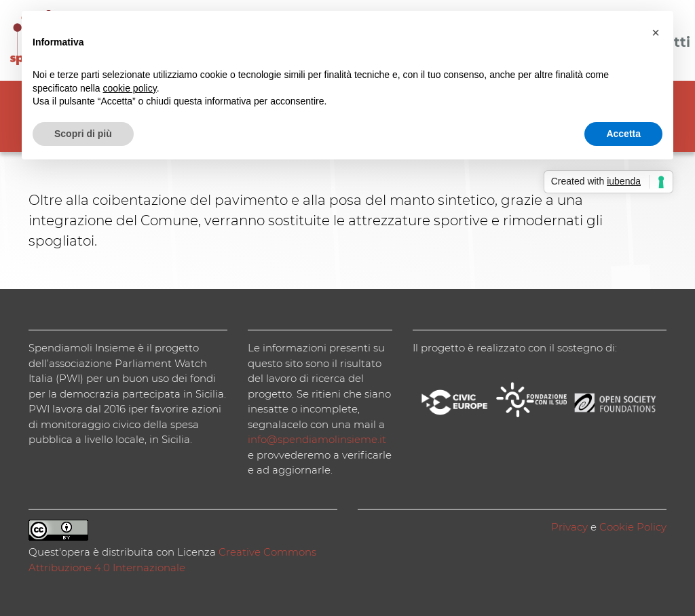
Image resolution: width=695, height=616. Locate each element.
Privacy (569, 527)
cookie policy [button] (130, 88)
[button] (656, 33)
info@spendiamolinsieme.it (317, 439)
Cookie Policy (633, 527)
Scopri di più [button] (83, 134)
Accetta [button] (623, 134)
